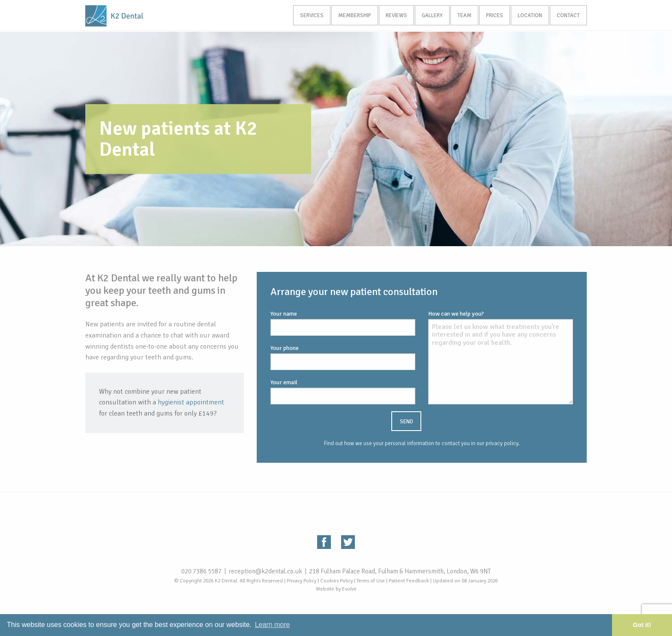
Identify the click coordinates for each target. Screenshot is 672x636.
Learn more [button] (273, 625)
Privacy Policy (301, 581)
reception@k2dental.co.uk (265, 571)
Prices (492, 16)
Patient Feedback (409, 581)
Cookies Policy (336, 581)
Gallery (428, 16)
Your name (343, 323)
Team (461, 16)
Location (529, 16)
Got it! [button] (642, 625)
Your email (343, 392)
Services (305, 16)
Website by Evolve (336, 589)
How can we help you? (501, 357)
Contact (568, 16)
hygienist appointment (191, 402)
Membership (349, 16)
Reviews (392, 16)
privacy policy (502, 443)
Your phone (343, 357)
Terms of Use (371, 581)
